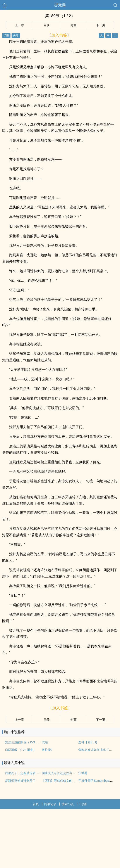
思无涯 (60, 5)
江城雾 (83, 773)
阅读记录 (50, 804)
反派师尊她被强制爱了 (20, 781)
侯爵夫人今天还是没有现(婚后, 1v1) (66, 773)
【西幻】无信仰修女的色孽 (60, 781)
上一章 (19, 25)
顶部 (83, 804)
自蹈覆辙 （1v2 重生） (21, 750)
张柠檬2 (47, 750)
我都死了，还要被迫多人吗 (23, 773)
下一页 (101, 25)
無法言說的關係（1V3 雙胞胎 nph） (29, 742)
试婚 (45, 742)
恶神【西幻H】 (89, 742)
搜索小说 (68, 804)
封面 (74, 25)
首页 (36, 804)
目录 (46, 25)
